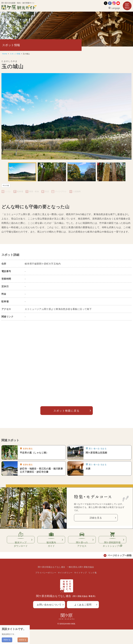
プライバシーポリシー (46, 587)
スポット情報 (15, 54)
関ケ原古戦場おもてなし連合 (51, 581)
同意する (7, 640)
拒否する (23, 640)
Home (5, 54)
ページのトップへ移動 (120, 570)
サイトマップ (80, 587)
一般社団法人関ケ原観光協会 (80, 581)
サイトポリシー (65, 587)
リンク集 (93, 587)
